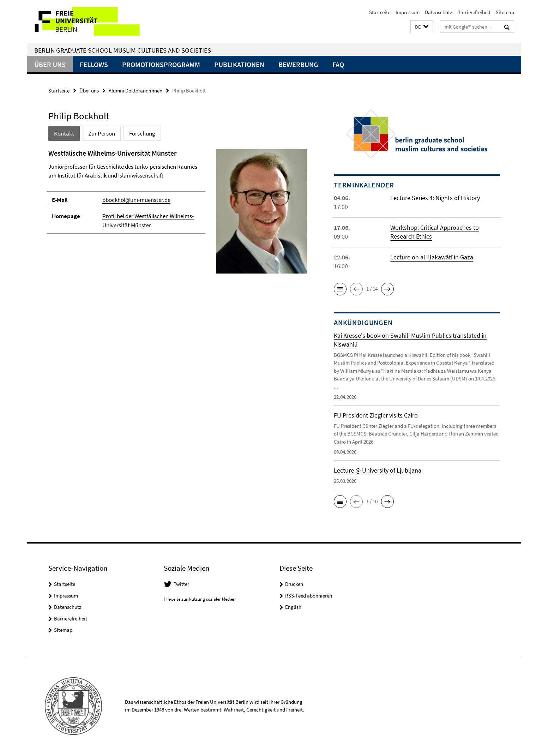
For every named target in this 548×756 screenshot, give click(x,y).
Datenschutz (438, 12)
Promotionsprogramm (161, 64)
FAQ (338, 64)
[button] (422, 27)
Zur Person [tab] (102, 133)
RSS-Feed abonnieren (309, 596)
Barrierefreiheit (474, 12)
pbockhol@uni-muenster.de (136, 200)
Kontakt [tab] (64, 133)
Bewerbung (298, 64)
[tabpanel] (178, 214)
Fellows (94, 64)
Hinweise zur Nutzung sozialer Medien (200, 599)
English (293, 607)
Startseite (380, 12)
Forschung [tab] (142, 133)
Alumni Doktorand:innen (136, 91)
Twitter (181, 584)
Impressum (408, 12)
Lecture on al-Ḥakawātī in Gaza (432, 257)
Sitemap (505, 12)
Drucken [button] (294, 584)
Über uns (50, 64)
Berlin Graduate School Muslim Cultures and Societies (123, 50)
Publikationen (239, 64)
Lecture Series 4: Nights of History (435, 198)
